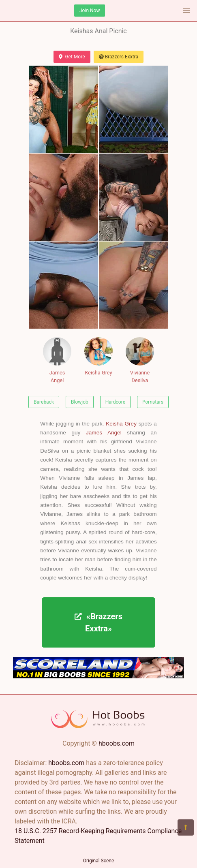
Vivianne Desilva (140, 360)
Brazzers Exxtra (119, 57)
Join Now (90, 11)
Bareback (44, 402)
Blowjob (80, 402)
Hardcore (115, 402)
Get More (72, 57)
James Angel (57, 360)
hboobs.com (117, 743)
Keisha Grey (98, 356)
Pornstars (153, 402)
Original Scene (99, 861)
